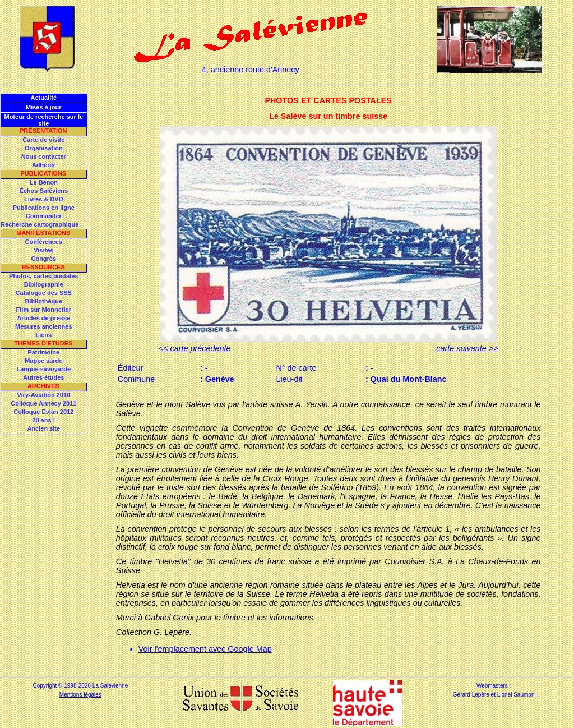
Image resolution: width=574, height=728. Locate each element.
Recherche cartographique (40, 224)
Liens (43, 335)
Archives (43, 386)
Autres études (43, 377)
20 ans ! (43, 420)
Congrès (43, 259)
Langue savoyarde (44, 369)
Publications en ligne (44, 208)
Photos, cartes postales (44, 276)
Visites (43, 250)
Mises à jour (44, 107)
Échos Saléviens (43, 191)
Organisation (44, 148)
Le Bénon (44, 182)
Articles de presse (43, 318)
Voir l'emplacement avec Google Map (205, 649)
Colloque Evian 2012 (43, 412)
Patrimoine (43, 352)
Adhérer (44, 165)
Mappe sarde (43, 361)
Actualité (44, 98)
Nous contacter (44, 156)
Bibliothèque (43, 301)
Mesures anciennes (44, 326)
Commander (44, 216)
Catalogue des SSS (44, 293)
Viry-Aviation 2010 (43, 395)
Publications (43, 173)
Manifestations (43, 233)
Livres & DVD (44, 199)
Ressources (43, 267)
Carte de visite (43, 140)
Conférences (43, 242)
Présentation (43, 131)
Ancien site (43, 428)
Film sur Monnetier (44, 310)
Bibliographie (44, 284)
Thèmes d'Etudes (43, 343)
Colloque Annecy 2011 (43, 403)
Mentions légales (80, 695)
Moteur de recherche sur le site (43, 120)
